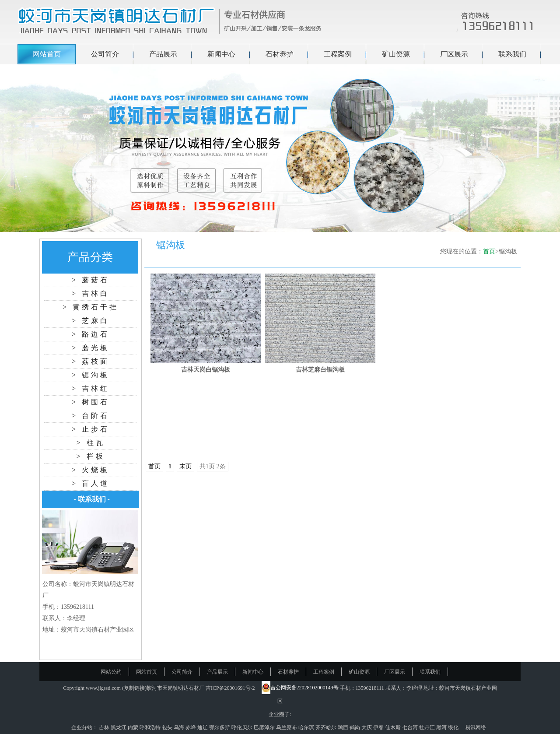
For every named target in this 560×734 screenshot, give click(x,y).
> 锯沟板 (91, 375)
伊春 (379, 727)
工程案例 (338, 54)
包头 (168, 727)
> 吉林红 (91, 388)
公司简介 (105, 54)
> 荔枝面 (91, 361)
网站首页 (47, 54)
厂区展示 (454, 54)
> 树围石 (91, 402)
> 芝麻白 (91, 321)
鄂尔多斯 (220, 727)
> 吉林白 (91, 293)
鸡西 (344, 727)
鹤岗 (355, 727)
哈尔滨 (307, 727)
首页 (489, 251)
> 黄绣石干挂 (91, 307)
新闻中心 (221, 54)
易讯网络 (476, 727)
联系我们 (512, 54)
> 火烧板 (91, 470)
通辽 (203, 727)
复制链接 (134, 688)
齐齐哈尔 (327, 727)
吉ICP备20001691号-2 (230, 688)
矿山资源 (396, 54)
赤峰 (191, 727)
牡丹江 (428, 727)
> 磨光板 (91, 348)
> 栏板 (90, 456)
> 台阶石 (91, 416)
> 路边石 (91, 334)
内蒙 (134, 727)
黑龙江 (119, 727)
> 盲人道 (91, 483)
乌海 (180, 727)
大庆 (367, 727)
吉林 (105, 727)
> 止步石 (91, 429)
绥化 (454, 727)
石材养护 (280, 54)
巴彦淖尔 (265, 727)
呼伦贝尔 (243, 727)
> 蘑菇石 (91, 280)
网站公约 (111, 672)
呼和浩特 (151, 727)
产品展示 (163, 54)
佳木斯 (394, 727)
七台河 (411, 727)
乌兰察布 (287, 727)
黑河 (442, 727)
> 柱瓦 (90, 443)
